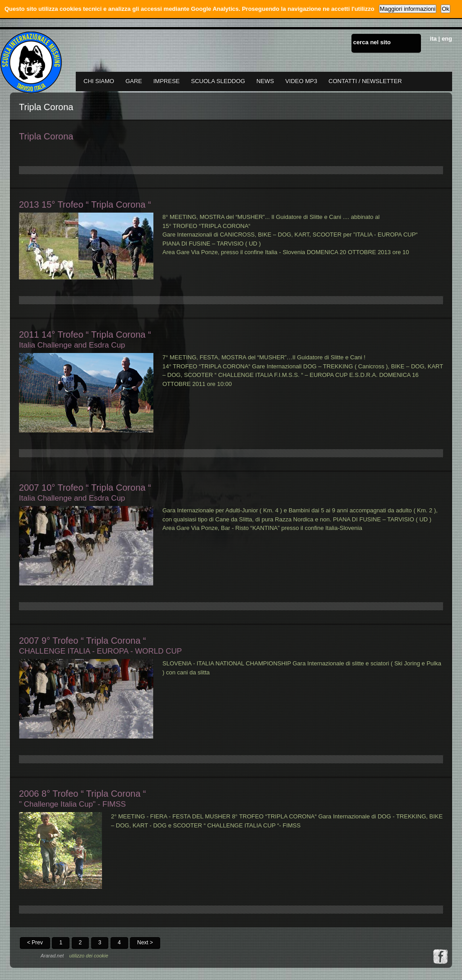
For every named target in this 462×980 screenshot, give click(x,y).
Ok (446, 9)
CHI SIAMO (99, 81)
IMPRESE (167, 81)
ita (433, 39)
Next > (145, 943)
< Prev (35, 943)
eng (447, 39)
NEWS (265, 81)
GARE (134, 81)
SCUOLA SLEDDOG (218, 81)
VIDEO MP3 (301, 81)
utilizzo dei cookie (89, 956)
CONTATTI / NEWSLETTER (365, 81)
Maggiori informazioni (408, 9)
